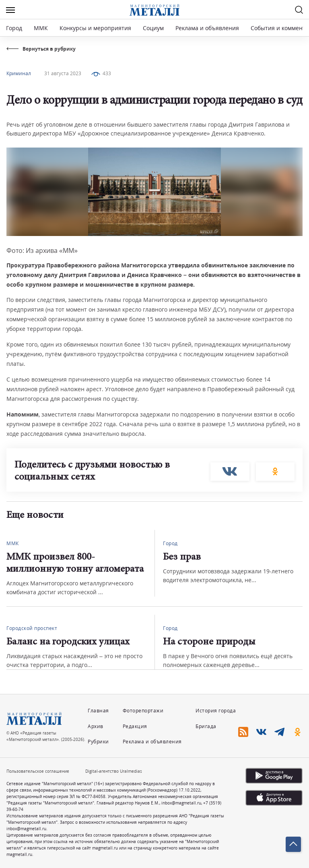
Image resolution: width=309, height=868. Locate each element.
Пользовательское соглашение (38, 771)
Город (14, 28)
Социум (153, 28)
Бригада (206, 726)
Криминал (19, 73)
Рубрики (98, 742)
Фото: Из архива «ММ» (42, 250)
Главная (98, 711)
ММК (41, 28)
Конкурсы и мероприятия (96, 28)
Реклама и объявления (207, 28)
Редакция (135, 726)
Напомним (23, 414)
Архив (96, 726)
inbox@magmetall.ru (181, 803)
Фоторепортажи (143, 711)
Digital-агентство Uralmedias (114, 771)
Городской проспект (32, 628)
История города (216, 711)
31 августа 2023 (63, 73)
